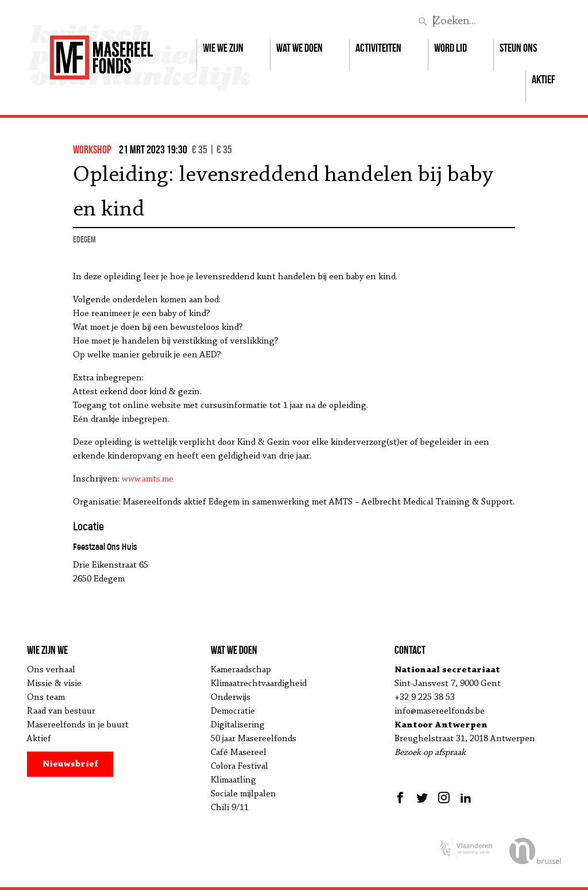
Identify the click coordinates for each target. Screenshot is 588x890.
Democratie (233, 711)
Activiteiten (378, 48)
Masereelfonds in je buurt (78, 725)
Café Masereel (239, 753)
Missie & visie (54, 684)
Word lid (450, 48)
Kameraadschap (241, 670)
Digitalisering (238, 725)
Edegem (84, 239)
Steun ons (518, 48)
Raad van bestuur (61, 711)
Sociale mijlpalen (243, 794)
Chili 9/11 (230, 808)
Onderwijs (231, 698)
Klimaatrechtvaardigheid (259, 684)
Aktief (543, 79)
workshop (92, 149)
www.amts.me (148, 479)
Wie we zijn (223, 48)
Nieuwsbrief (70, 764)
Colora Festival (239, 766)
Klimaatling (233, 780)
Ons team (46, 698)
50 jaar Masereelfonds (254, 739)
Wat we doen (299, 48)
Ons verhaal (51, 670)
